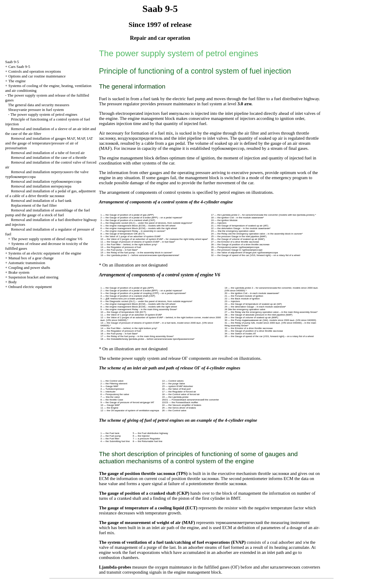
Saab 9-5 (12, 62)
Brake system (19, 272)
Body (13, 282)
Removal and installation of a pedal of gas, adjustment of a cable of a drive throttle (50, 193)
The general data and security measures (39, 105)
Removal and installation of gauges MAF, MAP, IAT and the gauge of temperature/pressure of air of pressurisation (49, 143)
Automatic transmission (27, 263)
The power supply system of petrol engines (44, 114)
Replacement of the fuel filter (34, 205)
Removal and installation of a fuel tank (41, 201)
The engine (17, 81)
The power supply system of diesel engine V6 (47, 239)
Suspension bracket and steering (33, 277)
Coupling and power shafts (29, 268)
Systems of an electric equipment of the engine (45, 253)
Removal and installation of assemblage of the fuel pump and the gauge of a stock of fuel (47, 212)
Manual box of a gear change (31, 258)
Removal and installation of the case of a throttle (49, 157)
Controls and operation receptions (35, 71)
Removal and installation (46, 181)
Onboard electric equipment (30, 287)
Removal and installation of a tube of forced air (48, 153)
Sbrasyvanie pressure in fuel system (36, 110)
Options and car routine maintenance (37, 76)
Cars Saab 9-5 (19, 67)
